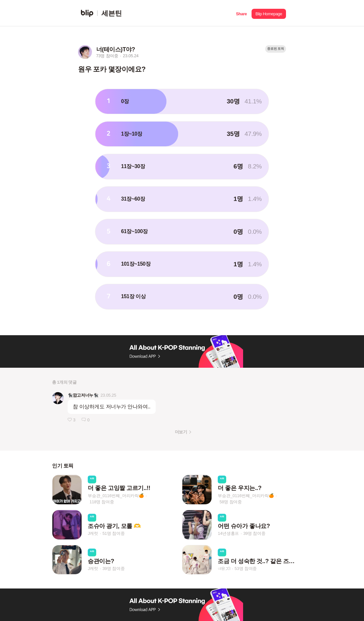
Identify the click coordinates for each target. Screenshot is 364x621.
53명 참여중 (246, 568)
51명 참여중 (113, 534)
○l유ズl (224, 568)
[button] (241, 13)
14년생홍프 (228, 534)
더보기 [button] (181, 432)
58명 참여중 (231, 502)
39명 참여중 (254, 534)
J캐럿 (93, 534)
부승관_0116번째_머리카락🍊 (116, 496)
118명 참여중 (102, 502)
